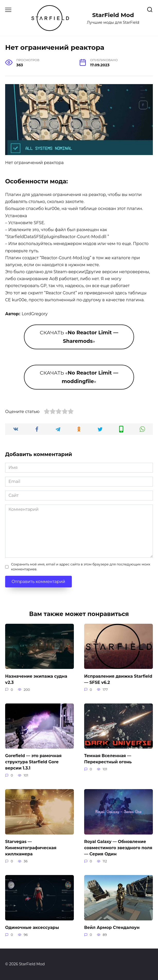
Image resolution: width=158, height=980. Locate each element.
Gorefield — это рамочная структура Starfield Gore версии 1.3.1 (33, 762)
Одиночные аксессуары (32, 928)
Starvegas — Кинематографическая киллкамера (31, 848)
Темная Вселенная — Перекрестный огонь (108, 759)
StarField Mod (113, 15)
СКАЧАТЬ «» (79, 337)
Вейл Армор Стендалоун (112, 928)
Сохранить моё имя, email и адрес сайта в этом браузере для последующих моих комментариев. (81, 567)
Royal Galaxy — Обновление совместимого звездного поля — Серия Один (118, 848)
